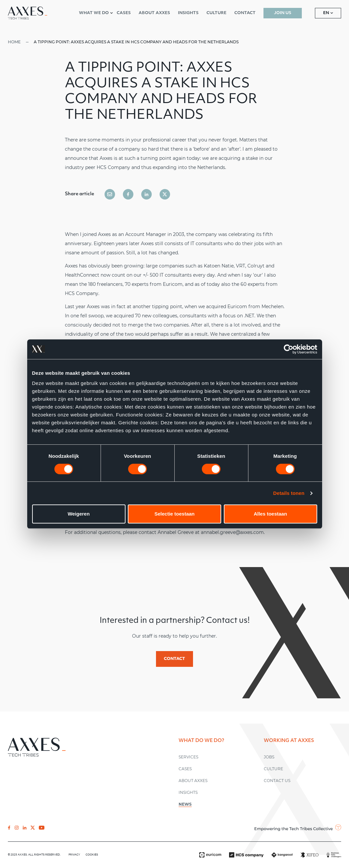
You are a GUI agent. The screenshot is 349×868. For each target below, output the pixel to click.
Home (14, 42)
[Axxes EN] (28, 13)
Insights (188, 792)
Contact (174, 659)
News (185, 804)
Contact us (277, 781)
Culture (273, 769)
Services (188, 757)
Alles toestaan (270, 514)
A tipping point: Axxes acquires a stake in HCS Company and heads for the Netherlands (136, 42)
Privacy (74, 855)
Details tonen (289, 493)
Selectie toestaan (174, 514)
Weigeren (78, 514)
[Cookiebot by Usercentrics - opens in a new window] (289, 349)
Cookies (92, 855)
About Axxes (193, 781)
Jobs (269, 757)
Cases (185, 769)
